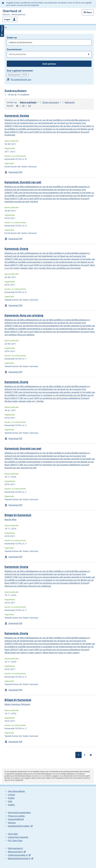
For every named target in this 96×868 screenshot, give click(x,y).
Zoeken (11, 805)
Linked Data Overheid (18, 837)
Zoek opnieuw (49, 64)
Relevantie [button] (70, 102)
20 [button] (23, 106)
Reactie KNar (10, 519)
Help (10, 801)
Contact (11, 795)
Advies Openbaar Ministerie (17, 704)
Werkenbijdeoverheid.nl (19, 858)
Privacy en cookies (16, 816)
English (11, 798)
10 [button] (17, 106)
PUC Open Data (15, 841)
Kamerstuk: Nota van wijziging (24, 315)
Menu (89, 12)
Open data (13, 834)
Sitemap (12, 823)
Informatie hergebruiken (19, 813)
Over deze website (16, 791)
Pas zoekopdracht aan (21, 79)
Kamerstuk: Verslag (17, 116)
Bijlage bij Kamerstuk (18, 515)
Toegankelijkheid (16, 819)
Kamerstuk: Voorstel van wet (23, 182)
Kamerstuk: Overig (16, 249)
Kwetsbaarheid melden (19, 826)
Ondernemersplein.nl (18, 855)
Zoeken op (12, 38)
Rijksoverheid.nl (15, 852)
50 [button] (29, 106)
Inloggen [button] (7, 19)
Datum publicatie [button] (28, 102)
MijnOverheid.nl (15, 848)
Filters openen (2, 31)
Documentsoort (14, 49)
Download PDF (15, 172)
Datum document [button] (51, 102)
